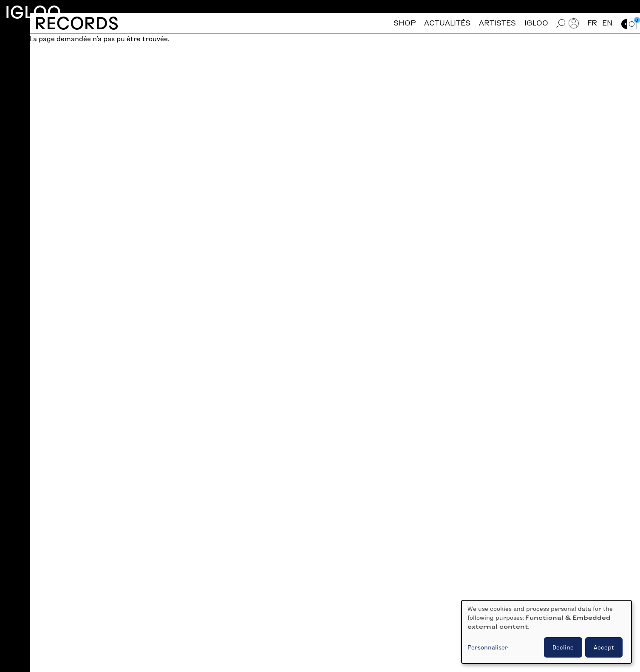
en (607, 23)
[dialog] (547, 632)
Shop (405, 23)
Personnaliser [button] (488, 647)
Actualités (447, 23)
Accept (604, 647)
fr (592, 23)
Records (77, 23)
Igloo (33, 12)
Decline (563, 647)
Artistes (497, 23)
